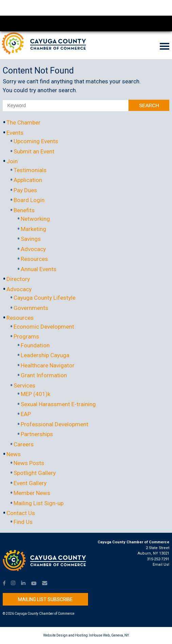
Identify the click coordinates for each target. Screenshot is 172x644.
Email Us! (161, 565)
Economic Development (44, 327)
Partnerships (37, 434)
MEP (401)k (36, 394)
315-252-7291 (158, 559)
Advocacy (33, 249)
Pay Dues (25, 190)
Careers (24, 444)
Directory (18, 279)
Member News (32, 493)
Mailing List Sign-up (39, 503)
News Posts (29, 463)
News (14, 454)
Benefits (24, 210)
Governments (31, 308)
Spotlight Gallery (35, 473)
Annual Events (39, 269)
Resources (34, 259)
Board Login (29, 200)
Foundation (35, 345)
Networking (35, 219)
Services (24, 385)
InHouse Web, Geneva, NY (109, 635)
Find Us (23, 522)
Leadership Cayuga (45, 355)
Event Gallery (30, 483)
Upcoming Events (36, 141)
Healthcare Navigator (48, 365)
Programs (26, 336)
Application (28, 180)
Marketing (33, 229)
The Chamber (23, 122)
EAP (26, 414)
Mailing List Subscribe (45, 599)
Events (15, 133)
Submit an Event (34, 151)
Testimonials (30, 170)
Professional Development (55, 424)
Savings (31, 239)
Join (12, 161)
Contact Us (21, 513)
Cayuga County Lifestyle (45, 298)
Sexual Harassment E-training (58, 404)
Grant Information (44, 375)
